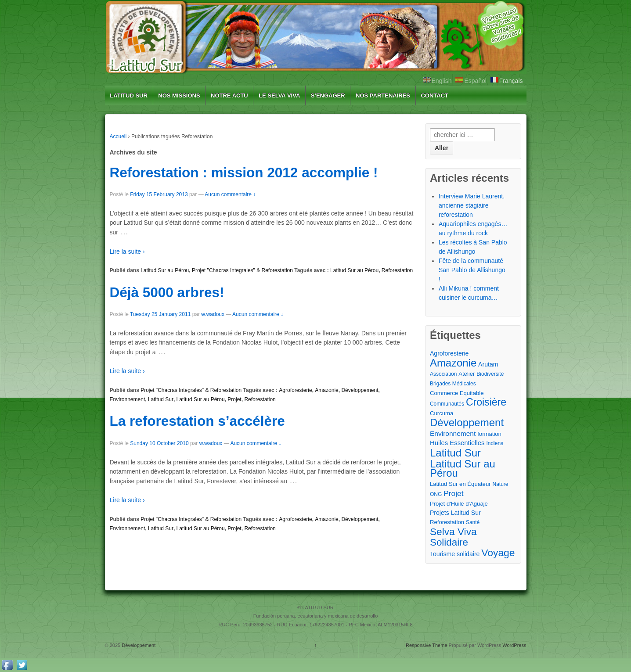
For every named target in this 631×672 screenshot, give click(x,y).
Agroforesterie (295, 390)
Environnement (128, 399)
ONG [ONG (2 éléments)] (436, 494)
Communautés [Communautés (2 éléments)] (447, 404)
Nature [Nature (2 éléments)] (500, 484)
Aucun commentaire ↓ (230, 194)
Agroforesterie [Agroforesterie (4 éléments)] (449, 353)
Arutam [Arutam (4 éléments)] (488, 364)
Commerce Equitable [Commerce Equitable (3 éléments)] (457, 393)
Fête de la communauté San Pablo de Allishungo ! (472, 270)
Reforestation (397, 270)
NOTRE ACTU (229, 95)
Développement (360, 390)
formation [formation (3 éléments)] (489, 434)
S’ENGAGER (328, 95)
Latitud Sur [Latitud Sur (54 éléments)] (455, 453)
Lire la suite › (127, 252)
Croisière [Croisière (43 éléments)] (486, 402)
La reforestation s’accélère (197, 421)
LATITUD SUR (129, 95)
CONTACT (434, 95)
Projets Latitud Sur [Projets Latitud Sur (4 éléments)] (455, 513)
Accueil (118, 137)
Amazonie (326, 390)
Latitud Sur (161, 399)
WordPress (514, 645)
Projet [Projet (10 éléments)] (453, 493)
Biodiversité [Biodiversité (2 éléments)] (490, 374)
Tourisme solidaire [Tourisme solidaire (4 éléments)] (455, 554)
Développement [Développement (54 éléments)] (467, 422)
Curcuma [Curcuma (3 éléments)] (442, 413)
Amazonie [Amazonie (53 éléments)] (453, 363)
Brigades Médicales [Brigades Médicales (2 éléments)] (453, 384)
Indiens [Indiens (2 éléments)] (495, 443)
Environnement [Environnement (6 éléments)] (453, 433)
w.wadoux (213, 314)
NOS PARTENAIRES (383, 95)
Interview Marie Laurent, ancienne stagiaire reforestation (472, 205)
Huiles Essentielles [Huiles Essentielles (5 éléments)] (457, 443)
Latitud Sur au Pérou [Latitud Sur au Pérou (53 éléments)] (463, 468)
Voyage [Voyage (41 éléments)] (498, 553)
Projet (234, 399)
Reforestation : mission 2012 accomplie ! (244, 172)
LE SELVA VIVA (279, 95)
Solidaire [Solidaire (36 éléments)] (449, 542)
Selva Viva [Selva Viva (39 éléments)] (453, 532)
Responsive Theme (427, 645)
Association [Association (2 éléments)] (443, 374)
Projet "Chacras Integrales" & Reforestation (242, 270)
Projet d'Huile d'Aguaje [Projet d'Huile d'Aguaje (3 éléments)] (459, 504)
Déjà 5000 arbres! (167, 292)
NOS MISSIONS (179, 95)
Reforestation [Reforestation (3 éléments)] (447, 522)
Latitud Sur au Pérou (165, 270)
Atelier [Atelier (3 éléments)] (467, 374)
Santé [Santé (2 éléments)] (473, 522)
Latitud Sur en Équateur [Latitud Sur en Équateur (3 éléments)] (460, 484)
